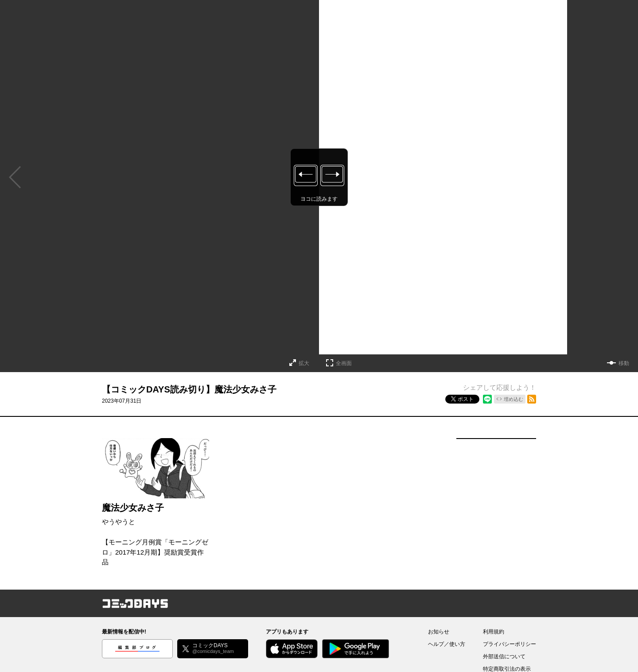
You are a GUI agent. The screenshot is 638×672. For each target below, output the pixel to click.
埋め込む (514, 399)
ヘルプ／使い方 (447, 644)
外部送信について (504, 656)
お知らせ (439, 632)
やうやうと (119, 522)
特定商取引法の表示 (507, 669)
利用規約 (494, 632)
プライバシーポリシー (510, 644)
